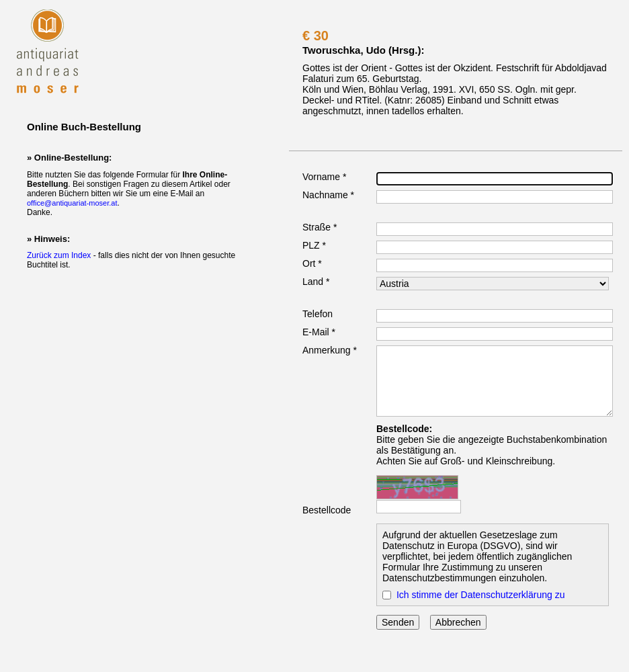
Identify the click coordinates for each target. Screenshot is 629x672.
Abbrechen (458, 622)
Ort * (312, 263)
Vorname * (324, 177)
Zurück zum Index (59, 255)
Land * (316, 282)
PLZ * (314, 245)
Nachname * (328, 195)
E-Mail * (319, 332)
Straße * (320, 227)
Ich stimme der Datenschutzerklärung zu (481, 595)
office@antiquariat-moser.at (72, 203)
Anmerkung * (330, 350)
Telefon (318, 314)
